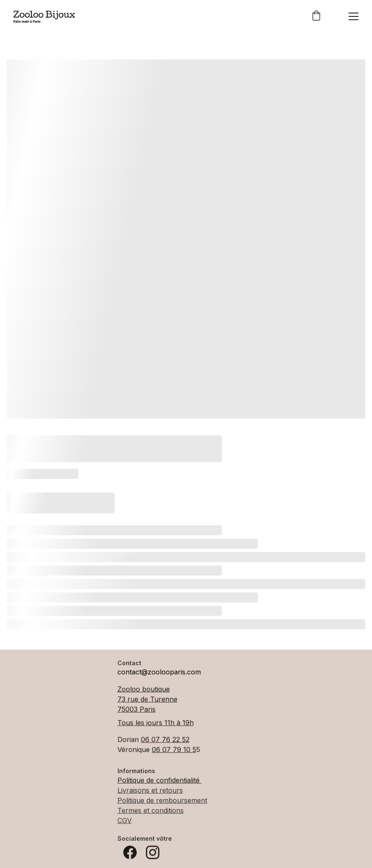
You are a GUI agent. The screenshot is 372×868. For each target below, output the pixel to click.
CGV (125, 821)
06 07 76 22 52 (165, 740)
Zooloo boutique (144, 690)
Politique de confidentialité (160, 781)
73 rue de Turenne (147, 700)
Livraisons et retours (150, 791)
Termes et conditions (151, 811)
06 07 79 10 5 (174, 750)
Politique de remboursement (162, 801)
